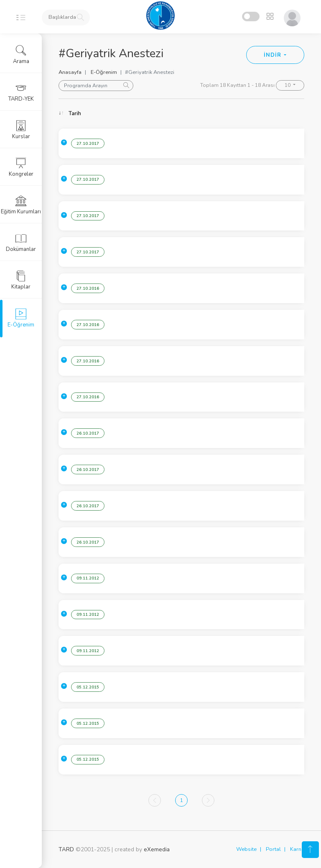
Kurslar (21, 130)
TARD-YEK (21, 92)
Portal (273, 849)
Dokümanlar (21, 243)
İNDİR (273, 55)
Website (246, 849)
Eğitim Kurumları (21, 205)
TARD (66, 849)
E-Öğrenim (104, 72)
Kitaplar (21, 280)
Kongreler (21, 167)
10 (288, 85)
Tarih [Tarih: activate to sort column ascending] (75, 114)
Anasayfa (70, 72)
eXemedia (157, 849)
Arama (21, 55)
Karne (297, 849)
